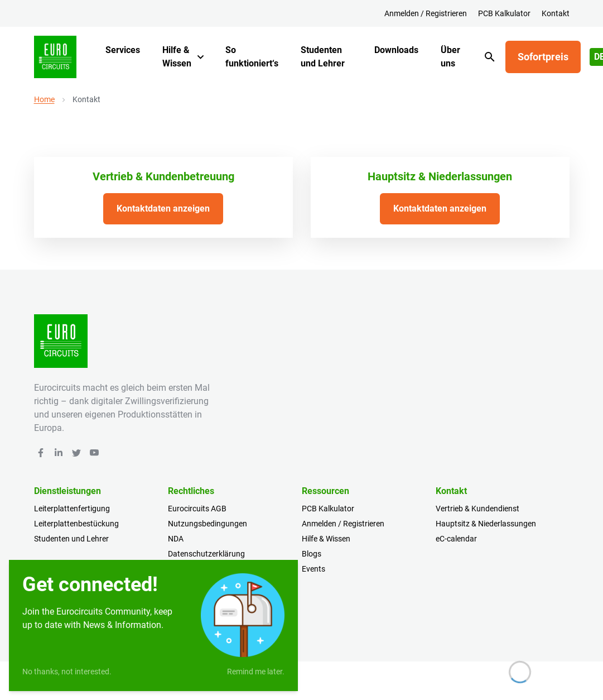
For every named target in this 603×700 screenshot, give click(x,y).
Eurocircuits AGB (197, 509)
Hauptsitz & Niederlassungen (486, 524)
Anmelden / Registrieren (426, 13)
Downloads (396, 50)
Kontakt (556, 13)
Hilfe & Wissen (177, 57)
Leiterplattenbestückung (76, 524)
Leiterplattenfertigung (72, 509)
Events (313, 569)
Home (44, 99)
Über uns (450, 57)
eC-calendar (456, 539)
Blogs (312, 554)
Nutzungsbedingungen (208, 524)
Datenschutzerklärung (206, 554)
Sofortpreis (543, 57)
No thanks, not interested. (67, 672)
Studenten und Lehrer (323, 57)
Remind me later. (256, 672)
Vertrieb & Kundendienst (477, 509)
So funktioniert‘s (252, 57)
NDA (176, 539)
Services (123, 50)
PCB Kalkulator (504, 13)
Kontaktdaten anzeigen (163, 208)
